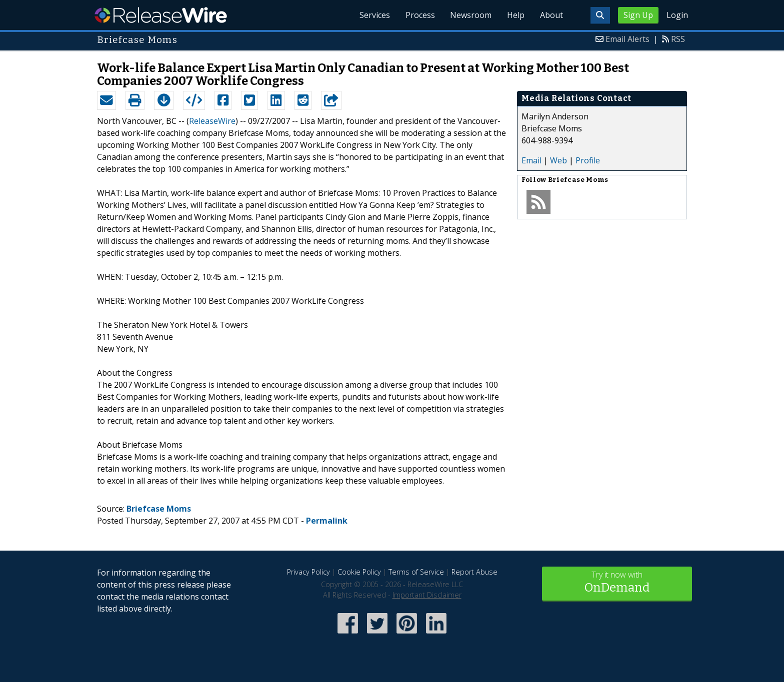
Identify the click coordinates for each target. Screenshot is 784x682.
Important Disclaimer (427, 595)
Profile (588, 160)
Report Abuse (474, 572)
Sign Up (638, 15)
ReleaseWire (161, 15)
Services (372, 15)
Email (531, 160)
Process (418, 15)
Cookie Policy (359, 572)
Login (677, 15)
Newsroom (469, 15)
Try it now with (617, 583)
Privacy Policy (308, 572)
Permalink (327, 521)
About (551, 15)
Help (515, 15)
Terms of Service (416, 572)
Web (558, 160)
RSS (678, 39)
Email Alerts (627, 39)
